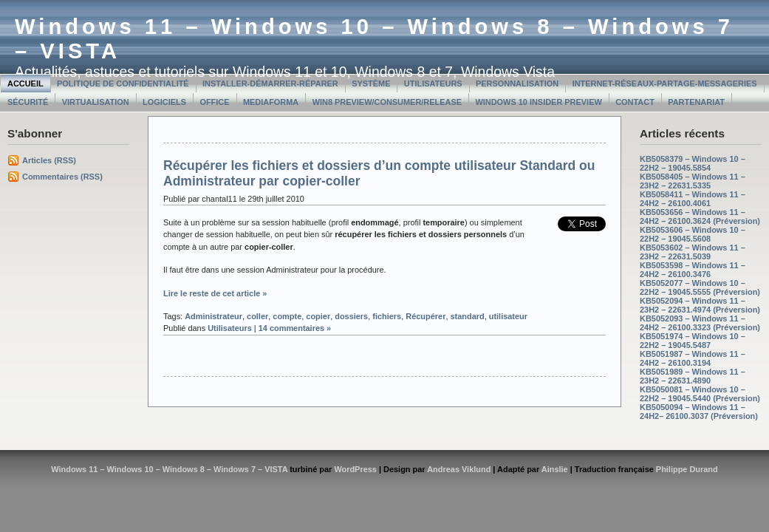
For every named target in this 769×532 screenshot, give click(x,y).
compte (287, 316)
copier (318, 316)
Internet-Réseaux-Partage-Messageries (665, 83)
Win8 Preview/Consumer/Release (387, 102)
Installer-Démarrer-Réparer (270, 83)
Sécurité (28, 102)
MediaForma (271, 102)
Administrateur (213, 316)
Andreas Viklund (459, 469)
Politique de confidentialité (123, 83)
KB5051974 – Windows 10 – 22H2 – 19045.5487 (693, 341)
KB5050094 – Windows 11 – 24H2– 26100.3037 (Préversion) (699, 412)
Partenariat (696, 102)
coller (257, 316)
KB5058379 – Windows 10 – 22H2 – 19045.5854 (693, 163)
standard (467, 316)
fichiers (387, 316)
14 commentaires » (295, 328)
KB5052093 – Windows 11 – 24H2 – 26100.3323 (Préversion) (700, 323)
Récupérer (425, 316)
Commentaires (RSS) (62, 177)
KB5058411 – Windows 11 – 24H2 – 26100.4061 (693, 199)
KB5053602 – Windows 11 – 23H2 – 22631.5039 (693, 252)
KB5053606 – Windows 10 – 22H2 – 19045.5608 (693, 234)
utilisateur (508, 316)
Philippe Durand (687, 469)
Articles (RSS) (49, 160)
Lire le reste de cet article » (215, 293)
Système (371, 83)
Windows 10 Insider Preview (538, 102)
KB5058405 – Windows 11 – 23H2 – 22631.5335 (693, 181)
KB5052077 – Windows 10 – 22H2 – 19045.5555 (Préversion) (700, 287)
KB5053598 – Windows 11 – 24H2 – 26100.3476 (693, 270)
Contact (635, 102)
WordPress (355, 469)
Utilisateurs (433, 83)
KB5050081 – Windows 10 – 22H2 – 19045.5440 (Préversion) (700, 394)
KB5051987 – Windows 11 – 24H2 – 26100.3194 (693, 358)
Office (214, 102)
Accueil (25, 83)
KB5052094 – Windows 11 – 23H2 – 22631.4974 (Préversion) (700, 305)
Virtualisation (96, 102)
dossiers (351, 316)
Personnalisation (517, 83)
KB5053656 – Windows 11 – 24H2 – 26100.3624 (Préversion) (700, 216)
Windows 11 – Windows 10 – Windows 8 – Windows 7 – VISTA (169, 469)
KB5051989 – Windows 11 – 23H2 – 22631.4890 (693, 376)
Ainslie (555, 469)
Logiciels (164, 102)
